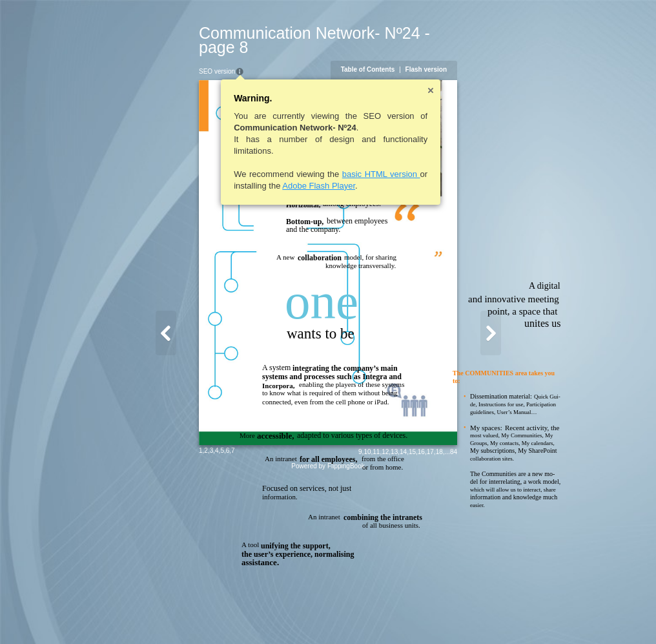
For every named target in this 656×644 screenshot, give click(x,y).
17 (493, 616)
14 (466, 616)
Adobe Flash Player (256, 171)
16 (484, 616)
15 (475, 616)
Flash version (489, 55)
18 (502, 616)
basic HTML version (318, 160)
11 (439, 616)
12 (448, 616)
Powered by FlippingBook (328, 630)
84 (516, 616)
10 (430, 616)
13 (457, 616)
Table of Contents (431, 55)
